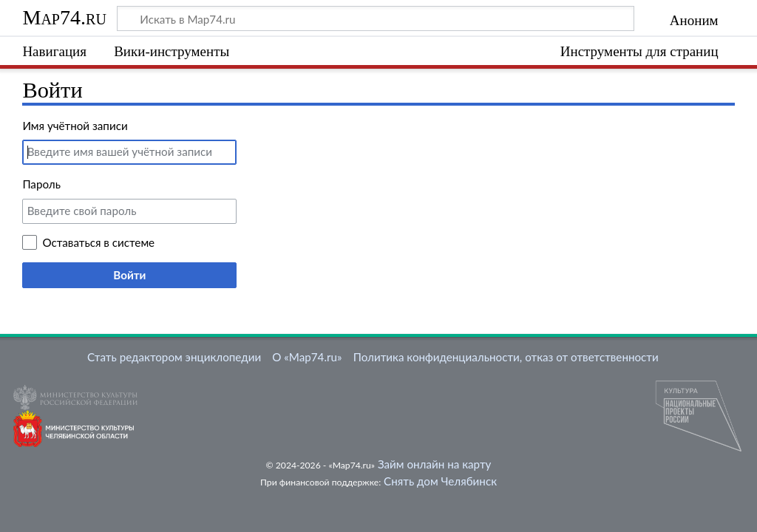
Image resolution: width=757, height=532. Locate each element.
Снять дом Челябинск (440, 481)
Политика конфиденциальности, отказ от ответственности (506, 357)
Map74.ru (64, 17)
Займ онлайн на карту (434, 464)
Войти (129, 275)
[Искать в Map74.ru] (376, 18)
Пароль (41, 184)
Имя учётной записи (75, 126)
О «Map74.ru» (307, 357)
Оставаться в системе (98, 242)
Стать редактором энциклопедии (174, 357)
